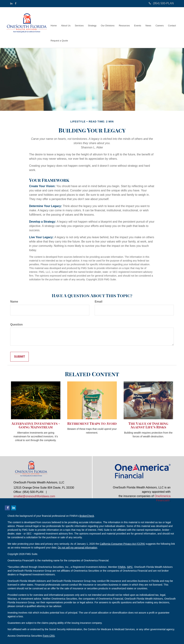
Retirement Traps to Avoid (92, 423)
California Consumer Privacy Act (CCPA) (122, 544)
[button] (66, 20)
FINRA (122, 567)
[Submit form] (19, 357)
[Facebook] (16, 3)
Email (99, 302)
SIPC (130, 567)
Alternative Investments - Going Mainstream (36, 425)
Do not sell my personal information (77, 548)
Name (14, 302)
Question (16, 325)
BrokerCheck (87, 516)
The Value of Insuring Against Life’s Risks (148, 425)
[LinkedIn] (11, 3)
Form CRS (49, 636)
